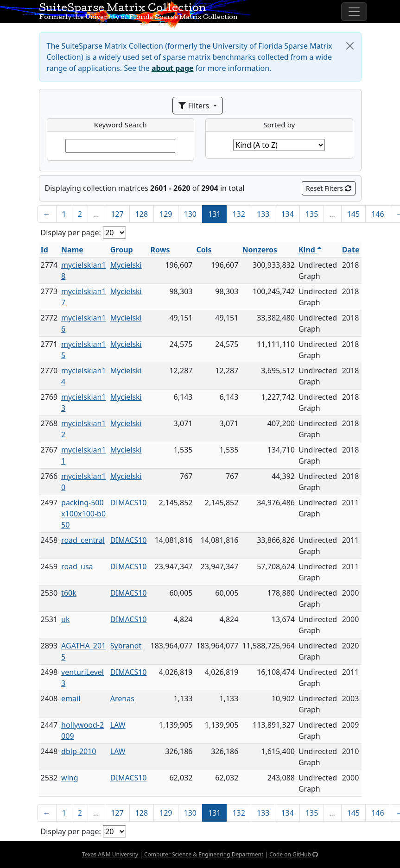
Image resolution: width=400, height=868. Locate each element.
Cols (204, 250)
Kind (310, 250)
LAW (118, 725)
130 (190, 214)
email (71, 698)
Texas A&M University (110, 854)
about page (173, 68)
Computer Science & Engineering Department (204, 854)
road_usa (77, 566)
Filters (195, 106)
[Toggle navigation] (354, 12)
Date (351, 250)
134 (287, 214)
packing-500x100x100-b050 (83, 514)
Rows (160, 250)
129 (166, 214)
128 (142, 214)
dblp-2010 (79, 751)
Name (72, 250)
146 (378, 214)
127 (117, 214)
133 (263, 214)
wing (70, 778)
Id (44, 250)
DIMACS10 (129, 503)
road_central (83, 540)
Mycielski (126, 265)
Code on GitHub (294, 854)
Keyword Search (121, 125)
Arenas (122, 698)
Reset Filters (328, 188)
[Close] (350, 46)
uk (65, 619)
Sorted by (279, 125)
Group (122, 250)
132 (238, 214)
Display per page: (71, 233)
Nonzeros (260, 250)
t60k (69, 593)
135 (312, 214)
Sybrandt (126, 646)
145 (353, 214)
